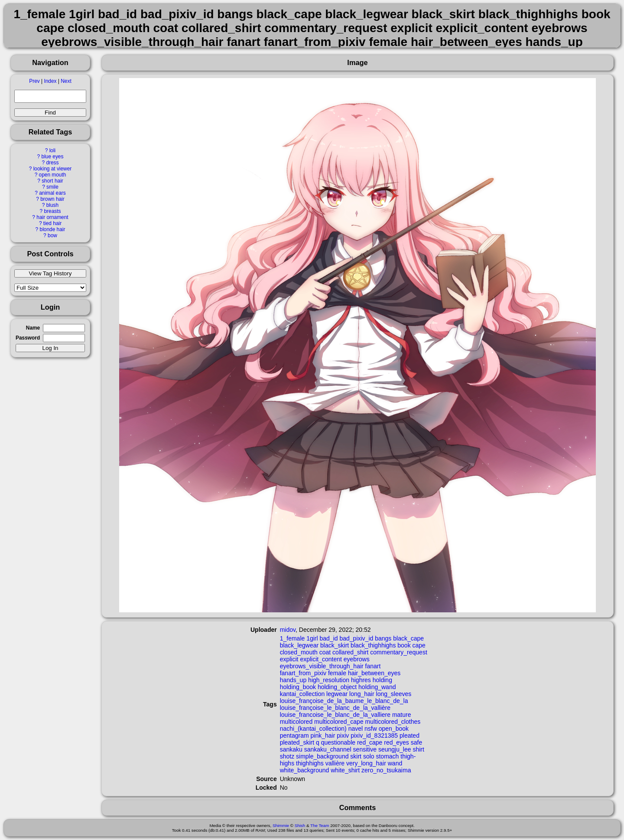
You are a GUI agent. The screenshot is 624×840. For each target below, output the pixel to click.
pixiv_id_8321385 (374, 735)
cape (419, 645)
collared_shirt (350, 652)
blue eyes (53, 157)
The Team (320, 825)
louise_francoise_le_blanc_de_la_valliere (335, 715)
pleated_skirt (297, 742)
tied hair (52, 223)
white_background (305, 770)
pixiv (343, 735)
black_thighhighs (373, 645)
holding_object (337, 687)
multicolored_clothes (393, 722)
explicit (289, 659)
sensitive (365, 749)
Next (66, 81)
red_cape (370, 742)
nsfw (371, 729)
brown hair (52, 199)
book (404, 645)
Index (50, 81)
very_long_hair (366, 763)
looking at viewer (53, 169)
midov (288, 630)
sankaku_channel (328, 749)
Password (28, 338)
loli (53, 150)
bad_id (329, 638)
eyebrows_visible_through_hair (322, 666)
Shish (300, 825)
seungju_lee (395, 749)
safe (416, 742)
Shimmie (281, 825)
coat (325, 652)
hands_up (293, 680)
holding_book (298, 687)
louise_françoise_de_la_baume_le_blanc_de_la (344, 701)
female (337, 673)
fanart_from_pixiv (303, 673)
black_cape (408, 638)
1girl (312, 638)
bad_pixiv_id (356, 638)
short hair (52, 181)
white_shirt (345, 770)
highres (361, 680)
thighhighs (310, 763)
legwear (337, 694)
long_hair (362, 694)
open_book (394, 729)
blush (52, 205)
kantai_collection (302, 694)
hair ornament (52, 217)
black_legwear (299, 645)
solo (369, 756)
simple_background (322, 756)
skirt (356, 756)
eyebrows (357, 659)
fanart (373, 666)
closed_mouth (299, 652)
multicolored (296, 722)
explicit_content (321, 659)
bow (52, 235)
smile (52, 187)
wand (395, 763)
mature (402, 715)
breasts (52, 211)
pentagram (294, 735)
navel (356, 729)
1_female (292, 638)
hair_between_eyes (374, 673)
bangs (383, 638)
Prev (34, 81)
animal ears (52, 193)
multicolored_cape (339, 722)
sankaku (291, 749)
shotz (287, 756)
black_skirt (335, 645)
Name (33, 328)
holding (382, 680)
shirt (418, 749)
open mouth (53, 175)
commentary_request (399, 652)
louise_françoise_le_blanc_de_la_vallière (335, 708)
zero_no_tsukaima (386, 770)
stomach (387, 756)
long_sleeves (394, 694)
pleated (409, 735)
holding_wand (377, 687)
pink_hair (323, 735)
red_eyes (396, 742)
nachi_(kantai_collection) (313, 729)
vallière (335, 763)
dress (52, 163)
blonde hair (53, 229)
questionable (338, 742)
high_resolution (329, 680)
